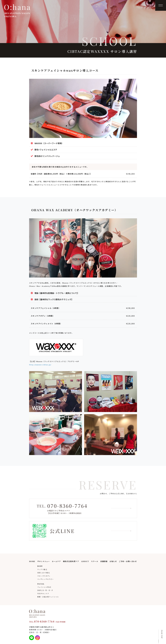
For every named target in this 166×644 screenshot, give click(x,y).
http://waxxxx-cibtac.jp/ (40, 365)
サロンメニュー (44, 561)
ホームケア (56, 561)
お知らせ (113, 561)
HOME (32, 561)
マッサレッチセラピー (46, 579)
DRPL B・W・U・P (45, 590)
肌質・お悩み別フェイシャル (48, 597)
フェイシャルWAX (44, 587)
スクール (95, 561)
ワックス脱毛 (42, 569)
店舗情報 (104, 561)
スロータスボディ (44, 576)
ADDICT (85, 561)
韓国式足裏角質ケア (71, 561)
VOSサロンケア (43, 594)
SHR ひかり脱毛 (44, 573)
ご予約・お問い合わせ (128, 561)
